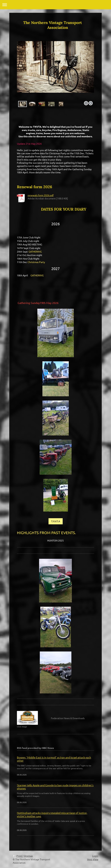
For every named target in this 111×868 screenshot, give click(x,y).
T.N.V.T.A (56, 521)
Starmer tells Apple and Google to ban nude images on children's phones (55, 787)
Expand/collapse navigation (55, 5)
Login (95, 856)
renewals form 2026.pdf (41, 195)
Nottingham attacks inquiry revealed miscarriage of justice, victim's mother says (52, 814)
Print (18, 856)
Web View (93, 859)
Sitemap (28, 856)
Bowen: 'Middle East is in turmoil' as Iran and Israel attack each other (54, 759)
